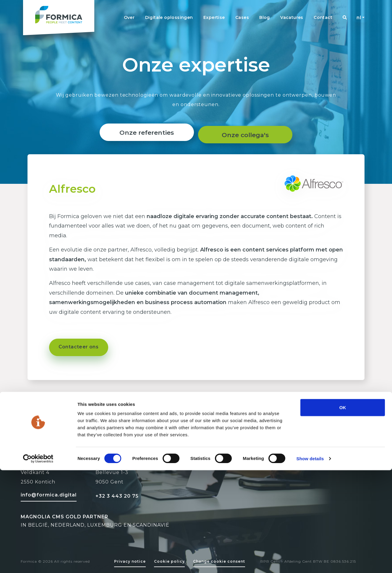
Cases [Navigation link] (242, 17)
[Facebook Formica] (325, 468)
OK (343, 510)
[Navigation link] (345, 18)
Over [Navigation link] (129, 17)
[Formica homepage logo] (59, 18)
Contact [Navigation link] (323, 17)
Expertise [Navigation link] (214, 17)
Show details (310, 561)
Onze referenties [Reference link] (145, 133)
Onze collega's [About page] (247, 133)
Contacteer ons (79, 347)
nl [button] (359, 18)
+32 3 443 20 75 (117, 496)
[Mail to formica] (49, 494)
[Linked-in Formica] (306, 468)
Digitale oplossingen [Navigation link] (169, 17)
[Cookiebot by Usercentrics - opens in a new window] (38, 561)
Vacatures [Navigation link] (292, 17)
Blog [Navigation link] (265, 17)
